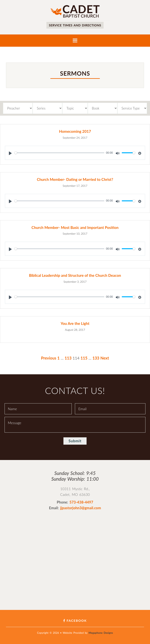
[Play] (10, 153)
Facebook (75, 620)
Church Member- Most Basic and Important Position (75, 227)
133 (96, 358)
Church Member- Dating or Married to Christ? (75, 179)
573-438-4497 (81, 502)
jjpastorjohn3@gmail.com (81, 508)
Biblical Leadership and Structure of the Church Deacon (75, 275)
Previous (49, 358)
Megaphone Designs (101, 633)
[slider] (59, 153)
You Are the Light (75, 323)
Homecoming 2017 (75, 131)
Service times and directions (75, 25)
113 (68, 358)
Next (105, 358)
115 (84, 358)
